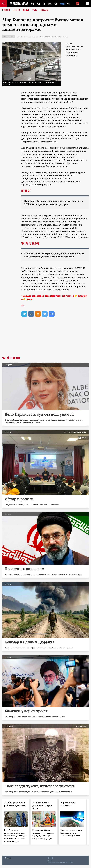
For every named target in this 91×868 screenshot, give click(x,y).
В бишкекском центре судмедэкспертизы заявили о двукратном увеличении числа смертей (50, 257)
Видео (26, 10)
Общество (27, 37)
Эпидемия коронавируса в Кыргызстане (54, 37)
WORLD (64, 4)
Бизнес (35, 37)
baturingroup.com (63, 865)
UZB (57, 4)
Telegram (82, 299)
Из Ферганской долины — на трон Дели (42, 809)
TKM (50, 4)
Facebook (26, 154)
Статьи (17, 10)
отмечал (26, 219)
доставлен (63, 172)
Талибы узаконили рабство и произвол (15, 807)
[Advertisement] (45, 342)
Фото (35, 10)
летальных (27, 287)
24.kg (70, 102)
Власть (20, 37)
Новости (6, 10)
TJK (44, 4)
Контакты (8, 861)
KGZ (39, 4)
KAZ (32, 4)
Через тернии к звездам (68, 807)
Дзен (29, 302)
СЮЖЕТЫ (44, 10)
